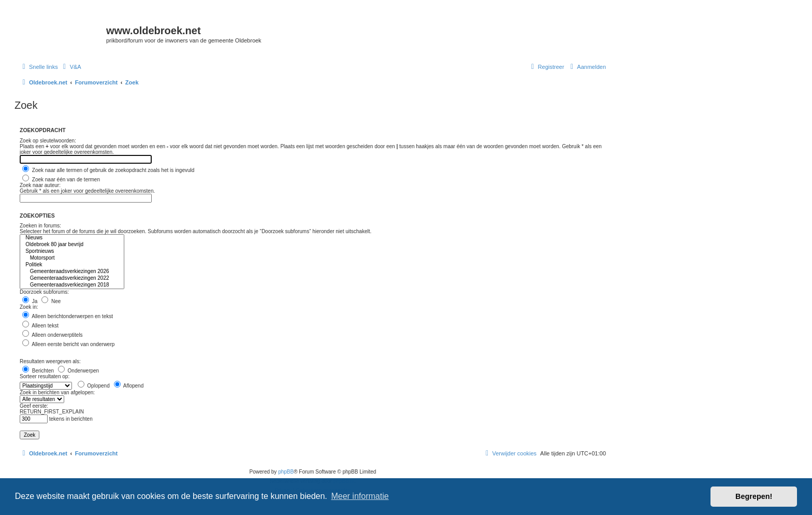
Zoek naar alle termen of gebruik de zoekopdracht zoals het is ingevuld (108, 170)
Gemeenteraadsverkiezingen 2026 (72, 272)
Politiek (72, 265)
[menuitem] (71, 67)
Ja (30, 301)
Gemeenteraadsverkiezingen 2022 (72, 278)
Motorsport (72, 258)
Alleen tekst (40, 326)
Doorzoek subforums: (44, 292)
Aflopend (129, 386)
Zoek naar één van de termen (61, 180)
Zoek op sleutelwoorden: (48, 141)
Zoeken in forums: (40, 226)
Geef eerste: (34, 406)
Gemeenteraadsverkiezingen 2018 (72, 285)
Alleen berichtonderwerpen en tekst (68, 316)
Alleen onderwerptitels (53, 335)
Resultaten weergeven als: (50, 361)
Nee (51, 301)
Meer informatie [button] (360, 496)
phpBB (286, 472)
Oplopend (94, 386)
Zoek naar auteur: (40, 185)
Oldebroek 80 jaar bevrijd (72, 245)
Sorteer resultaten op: (45, 376)
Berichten (38, 371)
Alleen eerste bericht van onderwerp (68, 344)
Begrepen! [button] (754, 496)
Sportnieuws (72, 252)
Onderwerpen (78, 371)
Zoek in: (29, 307)
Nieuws (72, 238)
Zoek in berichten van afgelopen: (57, 392)
